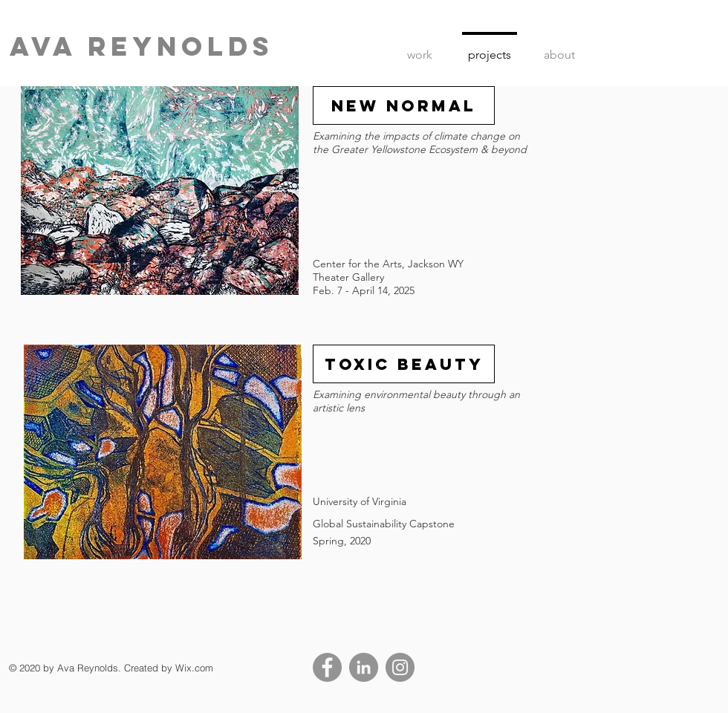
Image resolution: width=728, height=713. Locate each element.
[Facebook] (327, 667)
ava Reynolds (142, 46)
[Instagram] (400, 667)
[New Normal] (404, 105)
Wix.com (194, 668)
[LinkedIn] (364, 667)
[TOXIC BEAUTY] (404, 364)
